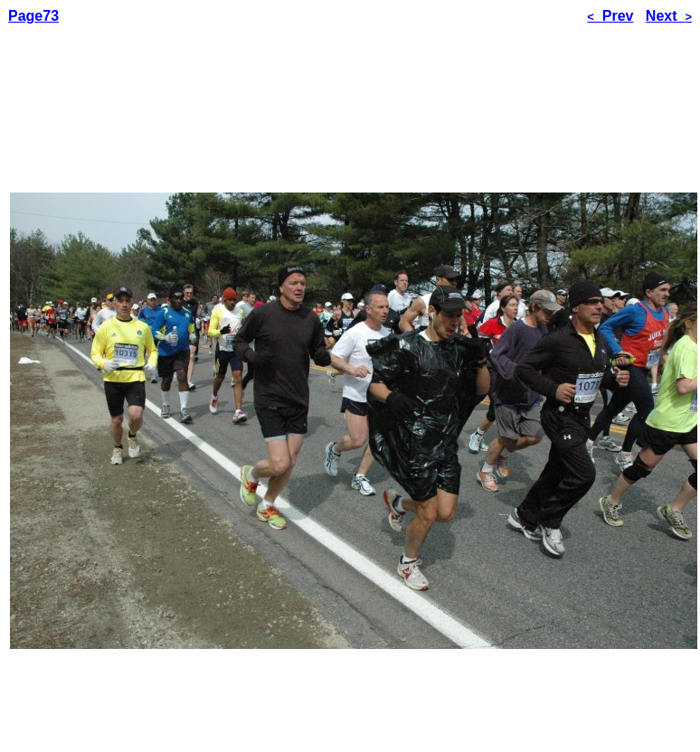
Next (669, 16)
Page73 (33, 16)
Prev (610, 16)
